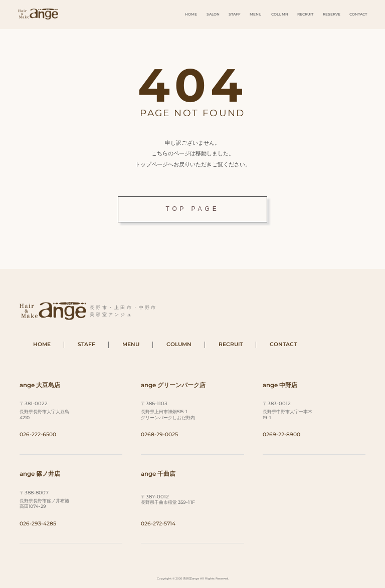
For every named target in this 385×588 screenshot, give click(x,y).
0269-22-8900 (281, 434)
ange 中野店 (280, 385)
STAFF (235, 14)
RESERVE (332, 14)
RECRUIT (305, 14)
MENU (256, 14)
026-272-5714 (158, 524)
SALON (213, 14)
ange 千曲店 (158, 474)
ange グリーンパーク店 (173, 385)
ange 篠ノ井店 (40, 474)
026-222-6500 (38, 434)
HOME (191, 14)
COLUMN (280, 14)
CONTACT (358, 14)
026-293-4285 (38, 524)
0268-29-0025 (159, 434)
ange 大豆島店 (40, 385)
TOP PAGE (192, 209)
